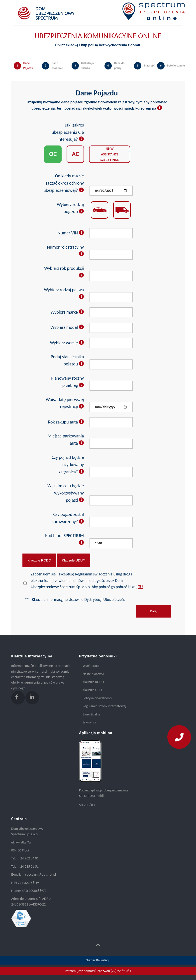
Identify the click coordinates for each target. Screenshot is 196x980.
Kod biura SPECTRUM (64, 539)
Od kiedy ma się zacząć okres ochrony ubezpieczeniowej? (64, 183)
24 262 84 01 (29, 858)
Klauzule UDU (92, 690)
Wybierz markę (67, 312)
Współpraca (91, 666)
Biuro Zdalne (91, 714)
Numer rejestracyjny (66, 251)
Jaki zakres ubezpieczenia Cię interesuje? (68, 132)
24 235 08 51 (29, 867)
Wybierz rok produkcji (64, 272)
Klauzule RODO (39, 560)
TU (140, 587)
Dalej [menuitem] (154, 611)
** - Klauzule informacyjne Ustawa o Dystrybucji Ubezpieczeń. (75, 599)
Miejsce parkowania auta (66, 440)
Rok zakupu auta (66, 422)
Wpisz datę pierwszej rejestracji (65, 403)
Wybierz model (67, 327)
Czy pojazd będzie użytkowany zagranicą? (68, 465)
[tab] (25, 71)
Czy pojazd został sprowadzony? (68, 518)
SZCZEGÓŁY (87, 805)
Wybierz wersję (67, 343)
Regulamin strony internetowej (104, 706)
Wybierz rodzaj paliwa (64, 293)
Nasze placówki (93, 674)
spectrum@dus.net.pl (41, 875)
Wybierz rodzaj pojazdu (70, 208)
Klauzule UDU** (74, 560)
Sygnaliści (89, 722)
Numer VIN (71, 233)
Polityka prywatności (97, 698)
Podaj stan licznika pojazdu (67, 360)
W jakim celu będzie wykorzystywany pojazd (66, 493)
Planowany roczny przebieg (67, 382)
